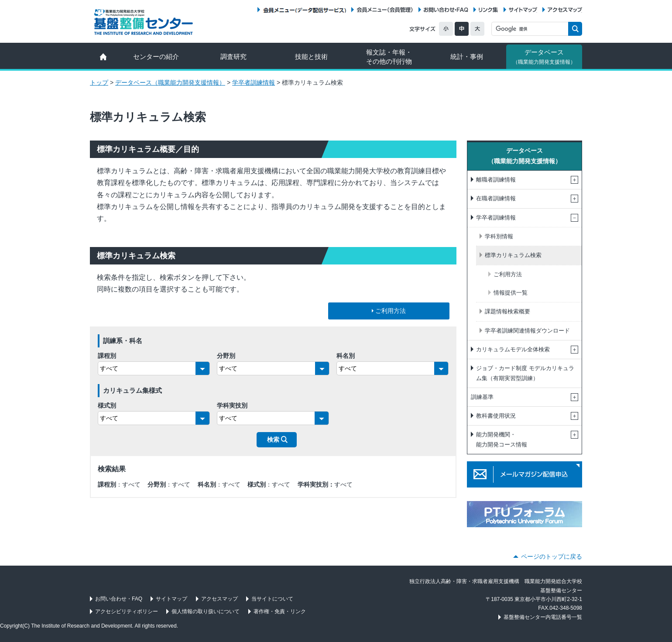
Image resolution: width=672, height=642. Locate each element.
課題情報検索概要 (507, 311)
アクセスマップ (565, 10)
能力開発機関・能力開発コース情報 (502, 439)
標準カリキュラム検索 (513, 255)
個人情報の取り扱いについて (206, 611)
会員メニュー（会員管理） (385, 10)
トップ (99, 82)
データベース (544, 57)
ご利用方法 (508, 274)
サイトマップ (523, 10)
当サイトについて (272, 599)
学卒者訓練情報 (254, 82)
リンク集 (488, 10)
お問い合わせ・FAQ (446, 10)
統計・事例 (467, 57)
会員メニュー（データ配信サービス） (304, 10)
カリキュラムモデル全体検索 (513, 349)
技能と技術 (311, 57)
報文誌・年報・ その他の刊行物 (389, 57)
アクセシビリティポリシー (127, 611)
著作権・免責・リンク (280, 611)
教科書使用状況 (496, 416)
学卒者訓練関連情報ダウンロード (527, 331)
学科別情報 (499, 236)
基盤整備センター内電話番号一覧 (543, 617)
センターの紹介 (156, 57)
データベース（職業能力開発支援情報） (170, 82)
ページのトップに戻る (552, 556)
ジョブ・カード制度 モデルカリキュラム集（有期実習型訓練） (525, 373)
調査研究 (233, 57)
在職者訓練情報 (496, 198)
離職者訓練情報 (496, 180)
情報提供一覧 (511, 293)
